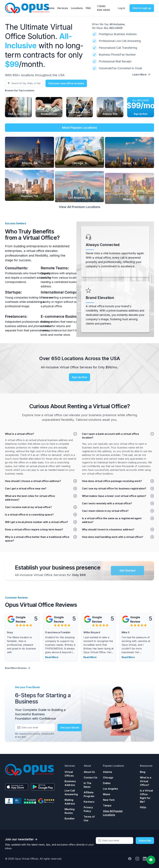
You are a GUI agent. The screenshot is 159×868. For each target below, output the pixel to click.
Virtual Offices (69, 774)
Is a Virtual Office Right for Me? (146, 796)
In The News (87, 785)
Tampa (107, 805)
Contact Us (91, 778)
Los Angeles (110, 789)
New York (109, 800)
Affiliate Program (89, 794)
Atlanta (107, 772)
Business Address (70, 783)
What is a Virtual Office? (146, 781)
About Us (89, 772)
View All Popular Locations (113, 813)
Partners (89, 802)
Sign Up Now (79, 380)
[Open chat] (151, 860)
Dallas (107, 783)
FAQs (143, 807)
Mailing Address (70, 802)
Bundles (70, 818)
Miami (107, 794)
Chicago (108, 778)
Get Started (127, 571)
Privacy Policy (88, 809)
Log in (122, 8)
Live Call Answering (71, 792)
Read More (52, 657)
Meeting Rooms (70, 811)
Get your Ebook (70, 730)
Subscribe (145, 841)
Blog (143, 772)
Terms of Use (89, 818)
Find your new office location (66, 83)
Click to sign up (142, 8)
